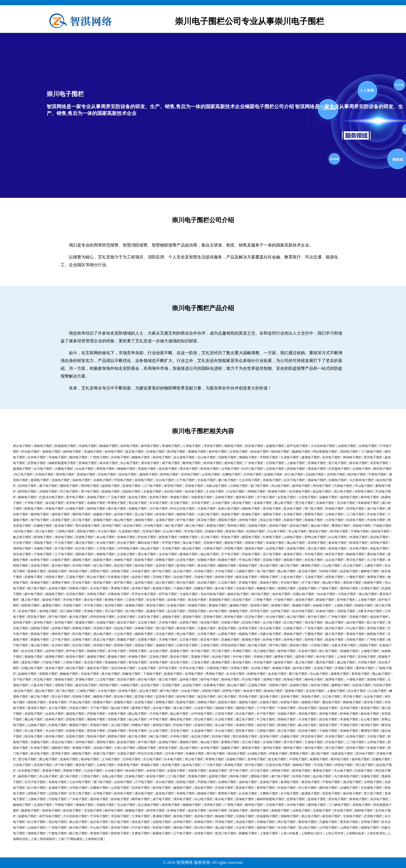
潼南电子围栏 (293, 634)
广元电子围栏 (117, 497)
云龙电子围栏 (126, 554)
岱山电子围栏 (319, 674)
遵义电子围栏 (31, 600)
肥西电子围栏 (314, 514)
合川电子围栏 (272, 623)
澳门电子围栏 (227, 480)
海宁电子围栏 (40, 520)
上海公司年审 (334, 833)
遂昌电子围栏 (254, 548)
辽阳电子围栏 (275, 469)
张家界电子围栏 (202, 497)
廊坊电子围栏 (382, 469)
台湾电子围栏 (230, 469)
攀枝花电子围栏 (149, 543)
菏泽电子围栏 (103, 628)
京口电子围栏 (210, 537)
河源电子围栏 (88, 446)
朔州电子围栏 (224, 577)
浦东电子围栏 (304, 600)
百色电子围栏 (107, 474)
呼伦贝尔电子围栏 (183, 509)
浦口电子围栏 (320, 754)
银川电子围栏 (78, 617)
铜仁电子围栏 (174, 526)
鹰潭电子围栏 (341, 526)
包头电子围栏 (326, 594)
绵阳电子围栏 (269, 577)
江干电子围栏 (64, 554)
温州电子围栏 (144, 583)
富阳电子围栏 (144, 480)
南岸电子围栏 (144, 566)
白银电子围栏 (61, 560)
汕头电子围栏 (335, 560)
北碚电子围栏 (315, 474)
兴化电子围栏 (141, 571)
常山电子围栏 (298, 531)
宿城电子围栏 (364, 605)
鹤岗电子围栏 (356, 554)
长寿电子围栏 (156, 452)
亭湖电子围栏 (93, 611)
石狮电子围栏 (232, 474)
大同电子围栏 (347, 594)
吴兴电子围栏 (359, 548)
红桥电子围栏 (272, 537)
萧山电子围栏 (284, 503)
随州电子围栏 (317, 805)
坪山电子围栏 (364, 486)
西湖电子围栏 (43, 537)
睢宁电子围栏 (162, 571)
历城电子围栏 (214, 531)
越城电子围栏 (239, 605)
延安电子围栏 (64, 526)
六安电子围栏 (308, 497)
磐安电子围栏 (318, 531)
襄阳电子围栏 (234, 543)
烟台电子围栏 (320, 526)
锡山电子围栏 (210, 554)
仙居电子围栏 (275, 548)
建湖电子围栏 (189, 554)
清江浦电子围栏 (71, 611)
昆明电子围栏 (213, 617)
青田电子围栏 (352, 583)
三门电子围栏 (356, 514)
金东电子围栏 (58, 588)
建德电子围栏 (311, 457)
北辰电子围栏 (207, 480)
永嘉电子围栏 (153, 491)
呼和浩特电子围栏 (103, 617)
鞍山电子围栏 (96, 577)
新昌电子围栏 (338, 548)
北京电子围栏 (147, 623)
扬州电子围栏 (301, 486)
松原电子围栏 (356, 520)
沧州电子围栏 (27, 486)
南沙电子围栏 (357, 474)
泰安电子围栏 (173, 486)
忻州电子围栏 (112, 526)
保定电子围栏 (133, 526)
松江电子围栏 (293, 623)
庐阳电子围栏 (234, 548)
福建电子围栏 (103, 514)
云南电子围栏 (293, 628)
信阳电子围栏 (40, 628)
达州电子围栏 (61, 628)
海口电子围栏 (296, 617)
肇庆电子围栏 (245, 497)
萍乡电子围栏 (82, 583)
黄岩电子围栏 (156, 605)
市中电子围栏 (93, 605)
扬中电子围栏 (34, 594)
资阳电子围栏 (349, 452)
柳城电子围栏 (109, 446)
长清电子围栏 (293, 514)
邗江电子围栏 (114, 611)
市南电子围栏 (72, 605)
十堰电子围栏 (356, 577)
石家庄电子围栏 (149, 617)
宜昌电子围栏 (272, 560)
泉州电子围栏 (43, 623)
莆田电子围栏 (82, 514)
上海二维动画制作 (43, 839)
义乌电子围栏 (221, 503)
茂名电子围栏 (128, 474)
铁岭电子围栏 (280, 452)
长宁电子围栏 (64, 548)
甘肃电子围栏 (141, 833)
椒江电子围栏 (290, 566)
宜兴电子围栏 (346, 503)
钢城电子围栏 (126, 469)
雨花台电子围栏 (271, 520)
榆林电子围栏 (27, 497)
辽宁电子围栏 (61, 640)
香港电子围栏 (277, 491)
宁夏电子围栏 (314, 634)
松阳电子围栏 (256, 531)
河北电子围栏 (165, 634)
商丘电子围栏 (22, 446)
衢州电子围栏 (370, 497)
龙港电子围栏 (263, 503)
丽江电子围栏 (195, 526)
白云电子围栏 (172, 531)
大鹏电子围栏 (64, 469)
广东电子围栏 (254, 463)
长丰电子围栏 (159, 503)
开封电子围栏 (72, 600)
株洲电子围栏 (114, 600)
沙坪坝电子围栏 (128, 548)
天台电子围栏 (277, 531)
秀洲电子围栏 (120, 588)
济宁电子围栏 (266, 497)
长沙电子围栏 (275, 617)
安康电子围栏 (338, 480)
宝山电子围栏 (207, 457)
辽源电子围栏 (75, 577)
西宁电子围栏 (58, 617)
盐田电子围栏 (165, 566)
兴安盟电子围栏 (339, 469)
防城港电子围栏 (66, 446)
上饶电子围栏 (296, 463)
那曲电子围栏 (314, 520)
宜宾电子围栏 (254, 446)
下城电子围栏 (183, 588)
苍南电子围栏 (147, 469)
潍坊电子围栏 (314, 748)
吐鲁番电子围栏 (119, 577)
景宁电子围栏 (90, 491)
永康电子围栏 (103, 480)
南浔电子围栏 (339, 531)
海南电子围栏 (52, 452)
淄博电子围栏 (61, 583)
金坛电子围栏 (176, 611)
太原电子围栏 (126, 617)
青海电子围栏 (356, 634)
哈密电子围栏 (40, 560)
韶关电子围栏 (299, 526)
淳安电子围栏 (213, 446)
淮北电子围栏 (242, 600)
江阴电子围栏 (65, 531)
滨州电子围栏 (120, 457)
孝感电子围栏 (179, 497)
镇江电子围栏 (165, 583)
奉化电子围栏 (78, 571)
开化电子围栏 (376, 514)
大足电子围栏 (123, 634)
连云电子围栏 (183, 571)
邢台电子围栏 (126, 543)
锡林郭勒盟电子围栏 (62, 463)
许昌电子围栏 (45, 474)
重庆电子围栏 (325, 662)
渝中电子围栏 (325, 657)
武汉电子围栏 (254, 617)
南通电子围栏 (319, 759)
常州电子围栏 (82, 566)
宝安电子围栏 (152, 531)
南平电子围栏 (123, 583)
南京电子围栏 (126, 623)
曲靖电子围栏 (52, 600)
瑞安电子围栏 (381, 531)
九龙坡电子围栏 (129, 531)
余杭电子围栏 (173, 491)
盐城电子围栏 (273, 474)
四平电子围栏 (168, 594)
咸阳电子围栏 (82, 560)
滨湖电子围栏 (370, 588)
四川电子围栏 (82, 634)
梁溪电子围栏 (156, 611)
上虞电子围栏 (373, 566)
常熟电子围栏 (230, 537)
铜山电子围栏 (123, 520)
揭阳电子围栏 (144, 634)
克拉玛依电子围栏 (213, 594)
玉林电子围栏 (224, 497)
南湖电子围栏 (280, 605)
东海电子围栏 (126, 537)
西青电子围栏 (34, 509)
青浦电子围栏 (171, 446)
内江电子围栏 (24, 474)
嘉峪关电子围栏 (238, 594)
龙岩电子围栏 (40, 566)
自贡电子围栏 (186, 560)
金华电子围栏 (123, 514)
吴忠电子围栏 (183, 577)
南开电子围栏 (320, 685)
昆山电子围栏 (144, 514)
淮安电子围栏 (379, 463)
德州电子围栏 (72, 452)
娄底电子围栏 (86, 474)
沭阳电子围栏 (120, 571)
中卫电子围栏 (64, 543)
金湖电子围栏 (165, 520)
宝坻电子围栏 (239, 452)
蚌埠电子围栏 (359, 543)
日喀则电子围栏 (119, 594)
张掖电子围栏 (138, 509)
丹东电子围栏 (376, 520)
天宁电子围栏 (230, 554)
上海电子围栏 (367, 600)
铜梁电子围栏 (248, 634)
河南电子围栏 (144, 628)
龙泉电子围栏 (61, 480)
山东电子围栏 (211, 474)
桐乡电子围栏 (242, 503)
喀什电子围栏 (117, 509)
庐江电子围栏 (69, 491)
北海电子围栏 (368, 446)
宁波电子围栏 (284, 600)
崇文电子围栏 (85, 548)
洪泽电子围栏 (204, 571)
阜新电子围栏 (272, 480)
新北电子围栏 (308, 571)
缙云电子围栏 (269, 566)
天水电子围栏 (22, 543)
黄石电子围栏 (93, 600)
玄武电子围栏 (75, 594)
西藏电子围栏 (126, 640)
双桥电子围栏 (82, 628)
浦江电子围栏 (317, 548)
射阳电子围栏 (168, 537)
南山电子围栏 (150, 548)
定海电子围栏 (176, 605)
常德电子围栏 (335, 509)
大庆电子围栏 (335, 520)
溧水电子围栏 (189, 469)
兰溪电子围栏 (314, 742)
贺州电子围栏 (356, 509)
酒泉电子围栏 (317, 480)
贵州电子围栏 (376, 628)
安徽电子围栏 (328, 497)
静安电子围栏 (165, 514)
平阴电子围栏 (269, 457)
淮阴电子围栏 (287, 588)
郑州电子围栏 (234, 617)
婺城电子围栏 (218, 605)
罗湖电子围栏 (248, 583)
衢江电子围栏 (37, 588)
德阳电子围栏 (251, 509)
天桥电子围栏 (213, 548)
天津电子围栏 (168, 623)
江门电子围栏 (153, 486)
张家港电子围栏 (368, 503)
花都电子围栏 (96, 503)
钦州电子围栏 (213, 463)
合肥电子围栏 (189, 623)
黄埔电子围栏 (251, 514)
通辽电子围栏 (85, 543)
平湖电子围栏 (360, 531)
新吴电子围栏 (207, 520)
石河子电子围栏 (294, 480)
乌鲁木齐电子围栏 (370, 611)
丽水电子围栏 (359, 463)
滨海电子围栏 (325, 503)
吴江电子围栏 (272, 554)
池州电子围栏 (129, 446)
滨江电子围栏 (82, 520)
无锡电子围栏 (43, 548)
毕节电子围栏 (171, 543)
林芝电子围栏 (335, 554)
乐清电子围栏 (61, 520)
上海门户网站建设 (70, 839)
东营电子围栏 (317, 543)
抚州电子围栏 (169, 474)
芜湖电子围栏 (317, 463)
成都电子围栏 (171, 617)
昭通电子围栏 (227, 560)
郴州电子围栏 (192, 463)
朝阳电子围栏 (186, 514)
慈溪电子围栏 (162, 588)
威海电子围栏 (149, 474)
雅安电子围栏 (186, 628)
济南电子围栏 (359, 617)
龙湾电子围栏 (141, 588)
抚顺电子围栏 (311, 702)
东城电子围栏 (106, 623)
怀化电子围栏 (31, 452)
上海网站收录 (355, 833)
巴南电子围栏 (343, 486)
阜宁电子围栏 (186, 520)
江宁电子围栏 (186, 480)
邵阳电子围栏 (254, 543)
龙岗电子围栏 (230, 514)
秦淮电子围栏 (293, 554)
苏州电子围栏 (346, 600)
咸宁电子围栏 (171, 463)
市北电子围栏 (290, 583)
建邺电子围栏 (370, 571)
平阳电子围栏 (123, 480)
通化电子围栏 (376, 554)
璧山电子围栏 (186, 634)
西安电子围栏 (37, 617)
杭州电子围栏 (64, 623)
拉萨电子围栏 (280, 611)
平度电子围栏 (378, 474)
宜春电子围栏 (194, 486)
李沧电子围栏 (193, 531)
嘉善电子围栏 (37, 571)
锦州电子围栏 (96, 509)
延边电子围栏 (322, 491)
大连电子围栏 (189, 594)
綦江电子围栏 (335, 634)
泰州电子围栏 (150, 446)
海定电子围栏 (123, 566)
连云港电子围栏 (184, 457)
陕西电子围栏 (376, 634)
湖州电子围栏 (22, 548)
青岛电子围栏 (197, 600)
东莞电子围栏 (248, 628)
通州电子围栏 (349, 588)
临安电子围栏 (168, 469)
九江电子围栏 (376, 560)
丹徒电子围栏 (251, 554)
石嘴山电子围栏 (304, 594)
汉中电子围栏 (159, 509)
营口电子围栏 (343, 491)
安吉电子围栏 (315, 691)
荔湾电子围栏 (186, 566)
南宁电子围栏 (317, 617)
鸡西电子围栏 (55, 577)
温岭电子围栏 (82, 480)
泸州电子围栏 (153, 526)
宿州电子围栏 (22, 623)
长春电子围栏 (325, 611)
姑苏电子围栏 (349, 571)
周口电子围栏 (165, 628)
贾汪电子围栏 (304, 503)
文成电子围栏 (290, 457)
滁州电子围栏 (61, 514)
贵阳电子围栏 (192, 617)
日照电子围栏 (275, 463)
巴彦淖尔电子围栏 (52, 497)
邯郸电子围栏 (165, 560)
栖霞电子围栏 (251, 537)
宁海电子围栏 (43, 554)
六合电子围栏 (236, 491)
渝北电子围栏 (55, 503)
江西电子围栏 (239, 486)
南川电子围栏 (335, 628)
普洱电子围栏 (272, 509)
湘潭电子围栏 (376, 577)
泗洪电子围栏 (64, 537)
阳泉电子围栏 (144, 560)
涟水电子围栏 (168, 554)
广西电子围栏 (99, 457)
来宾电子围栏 (314, 560)
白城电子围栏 (75, 509)
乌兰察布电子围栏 (362, 480)
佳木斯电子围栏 (300, 491)
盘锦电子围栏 (317, 799)
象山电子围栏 (22, 537)
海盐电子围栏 (379, 548)
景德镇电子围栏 (220, 600)
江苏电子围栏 (106, 548)
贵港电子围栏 (132, 486)
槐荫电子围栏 (227, 566)
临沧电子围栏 (138, 497)
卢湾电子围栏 (34, 503)
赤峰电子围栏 (123, 560)
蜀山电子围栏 (331, 583)
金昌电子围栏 (141, 577)
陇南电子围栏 (301, 452)
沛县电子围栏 (245, 588)
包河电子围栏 (114, 605)
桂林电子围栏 (275, 543)
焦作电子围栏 (159, 497)
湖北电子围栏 (141, 822)
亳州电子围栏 (103, 583)
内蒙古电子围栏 (271, 634)
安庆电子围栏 (190, 474)
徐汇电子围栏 (103, 566)
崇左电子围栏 (156, 600)
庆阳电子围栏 (296, 469)
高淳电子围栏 (331, 457)
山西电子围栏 (227, 634)
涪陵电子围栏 (227, 457)
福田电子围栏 (31, 605)
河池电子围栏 (58, 457)
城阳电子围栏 (272, 514)
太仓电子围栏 (215, 491)
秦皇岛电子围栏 (247, 577)
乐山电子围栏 (129, 463)
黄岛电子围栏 (207, 566)
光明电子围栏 (336, 474)
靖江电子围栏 (328, 651)
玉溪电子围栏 (314, 577)
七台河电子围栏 (250, 480)
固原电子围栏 (103, 560)
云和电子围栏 (335, 514)
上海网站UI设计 (312, 833)
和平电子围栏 (260, 611)
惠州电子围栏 (234, 463)
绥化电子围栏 (260, 452)
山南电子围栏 (293, 537)
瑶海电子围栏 (248, 566)
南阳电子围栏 (234, 446)
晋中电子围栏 (75, 497)
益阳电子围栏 (111, 486)
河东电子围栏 (314, 554)
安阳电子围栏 (213, 543)
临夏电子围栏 (275, 446)
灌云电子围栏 (147, 554)
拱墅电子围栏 (99, 571)
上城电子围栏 (343, 605)
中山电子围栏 (356, 628)
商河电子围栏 (176, 452)
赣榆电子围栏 (266, 588)
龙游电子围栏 (296, 548)
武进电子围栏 (323, 668)
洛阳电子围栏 (335, 577)
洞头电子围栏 (22, 554)
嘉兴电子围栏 (61, 566)
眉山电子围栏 (103, 634)
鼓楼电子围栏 (239, 611)
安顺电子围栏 (207, 560)
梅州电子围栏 (78, 457)
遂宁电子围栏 (48, 486)
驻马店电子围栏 (271, 628)
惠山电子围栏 (287, 571)
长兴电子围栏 (99, 588)
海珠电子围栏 (269, 583)
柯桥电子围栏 (78, 588)
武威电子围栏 (43, 526)
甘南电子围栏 (230, 623)
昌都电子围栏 (34, 577)
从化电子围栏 (85, 469)
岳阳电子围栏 (257, 526)
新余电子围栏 (338, 543)
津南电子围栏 (257, 491)
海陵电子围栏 (106, 554)
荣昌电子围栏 (40, 634)
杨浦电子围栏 (22, 469)
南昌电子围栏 (379, 617)
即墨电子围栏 (117, 503)
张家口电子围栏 (229, 509)
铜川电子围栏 (260, 594)
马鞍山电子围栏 (216, 486)
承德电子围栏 (96, 497)
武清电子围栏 (251, 623)
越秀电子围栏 (52, 605)
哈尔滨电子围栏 (303, 611)
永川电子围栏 (43, 469)
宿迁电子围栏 (314, 623)
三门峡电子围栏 (372, 452)
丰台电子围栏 (107, 531)
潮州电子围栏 (61, 634)
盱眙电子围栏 (147, 537)
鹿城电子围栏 (301, 605)
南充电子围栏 (210, 623)
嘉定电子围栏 (135, 452)
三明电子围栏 (263, 600)
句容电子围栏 (328, 571)
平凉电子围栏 (323, 765)
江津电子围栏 (192, 446)
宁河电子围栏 (99, 816)
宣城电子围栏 (93, 452)
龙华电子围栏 (75, 503)
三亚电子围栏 (135, 600)
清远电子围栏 (123, 628)
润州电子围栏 (248, 520)
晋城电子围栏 (88, 463)
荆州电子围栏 (90, 486)
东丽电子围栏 (293, 520)
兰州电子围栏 (320, 645)
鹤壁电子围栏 (216, 526)
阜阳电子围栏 (311, 697)
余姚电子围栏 (322, 605)
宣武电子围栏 (207, 583)
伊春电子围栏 (55, 509)
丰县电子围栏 (27, 611)
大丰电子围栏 (224, 571)
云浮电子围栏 (207, 634)
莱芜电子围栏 (227, 628)
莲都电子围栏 (135, 605)
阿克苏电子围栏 (312, 736)
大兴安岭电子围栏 (323, 446)
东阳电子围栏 (132, 491)
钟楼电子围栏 (189, 537)
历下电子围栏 (311, 583)
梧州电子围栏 (278, 526)
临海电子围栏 (111, 491)
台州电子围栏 (253, 474)
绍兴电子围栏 (24, 531)
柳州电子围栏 (314, 679)
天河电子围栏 (171, 548)
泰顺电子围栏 (197, 452)
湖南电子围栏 (43, 446)
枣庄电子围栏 (356, 560)
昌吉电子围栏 (379, 537)
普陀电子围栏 (86, 531)
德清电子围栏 (260, 605)
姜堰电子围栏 (103, 520)
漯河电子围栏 (150, 463)
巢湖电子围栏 (40, 480)
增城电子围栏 (248, 457)
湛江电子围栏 (376, 509)
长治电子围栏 (106, 543)
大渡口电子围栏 (208, 514)
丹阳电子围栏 (197, 611)
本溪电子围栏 (359, 537)
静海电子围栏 (352, 457)
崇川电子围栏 (135, 611)
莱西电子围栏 (106, 469)
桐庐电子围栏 (218, 452)
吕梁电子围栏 (207, 509)
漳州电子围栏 (379, 543)
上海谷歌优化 (376, 833)
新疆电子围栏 (40, 640)
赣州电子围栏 (40, 514)
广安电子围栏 (314, 628)
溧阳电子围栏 (227, 520)
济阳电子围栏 (48, 491)
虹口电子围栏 (294, 474)
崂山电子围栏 (192, 548)
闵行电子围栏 (186, 583)
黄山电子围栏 (335, 623)
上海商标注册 (94, 839)
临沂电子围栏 (356, 623)
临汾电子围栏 (322, 776)
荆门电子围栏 (314, 509)
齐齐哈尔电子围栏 (144, 594)
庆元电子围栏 (179, 503)
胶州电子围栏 (27, 491)
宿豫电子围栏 (204, 588)
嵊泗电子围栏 (311, 566)
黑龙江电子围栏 (104, 640)
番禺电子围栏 (322, 771)
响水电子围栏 (194, 491)
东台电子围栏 (165, 480)
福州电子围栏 (349, 497)
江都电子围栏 (245, 571)
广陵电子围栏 (328, 588)
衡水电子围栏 (109, 463)
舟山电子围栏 (280, 486)
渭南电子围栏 (43, 543)
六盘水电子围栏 (291, 577)
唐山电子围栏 (368, 594)
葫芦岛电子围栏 (298, 446)
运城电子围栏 (362, 469)
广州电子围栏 (338, 617)
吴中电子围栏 (218, 611)
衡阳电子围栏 (293, 560)
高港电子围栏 (85, 537)
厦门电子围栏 (260, 486)
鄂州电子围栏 (237, 526)
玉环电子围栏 (200, 503)
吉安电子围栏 (287, 497)
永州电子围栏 (37, 457)
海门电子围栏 (266, 571)
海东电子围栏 (281, 594)
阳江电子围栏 (376, 623)
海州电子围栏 (48, 611)
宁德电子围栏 (382, 526)
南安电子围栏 (162, 457)
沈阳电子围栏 (346, 611)
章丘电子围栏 (138, 503)
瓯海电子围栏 (58, 571)
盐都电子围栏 (308, 588)
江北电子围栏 (227, 583)
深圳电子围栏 (176, 600)
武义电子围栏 (352, 566)
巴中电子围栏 (141, 828)
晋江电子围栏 (338, 463)
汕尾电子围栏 (347, 446)
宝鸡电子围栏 (162, 577)
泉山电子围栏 (106, 537)
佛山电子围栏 (296, 543)
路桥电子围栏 (373, 583)
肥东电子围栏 (235, 531)
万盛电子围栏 (207, 628)
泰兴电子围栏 (224, 588)
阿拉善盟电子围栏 (325, 452)
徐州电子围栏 (114, 452)
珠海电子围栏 (40, 583)
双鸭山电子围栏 (315, 537)
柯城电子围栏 (197, 605)
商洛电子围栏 (317, 469)
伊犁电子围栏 (364, 491)
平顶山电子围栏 (250, 560)
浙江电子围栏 (45, 531)
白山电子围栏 (338, 537)
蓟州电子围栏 (210, 469)
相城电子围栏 (55, 594)
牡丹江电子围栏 (253, 469)
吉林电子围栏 (82, 640)
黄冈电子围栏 (65, 474)
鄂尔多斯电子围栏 (88, 526)
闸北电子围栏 (322, 486)
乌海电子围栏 (204, 577)
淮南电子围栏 (362, 526)
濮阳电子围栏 (69, 486)
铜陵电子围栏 (141, 457)
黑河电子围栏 (373, 457)
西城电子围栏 (325, 600)
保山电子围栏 (192, 543)
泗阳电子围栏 (85, 554)
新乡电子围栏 (293, 509)
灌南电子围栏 (144, 520)
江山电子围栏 (331, 566)
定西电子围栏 (37, 463)
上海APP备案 (289, 833)
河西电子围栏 (96, 594)
